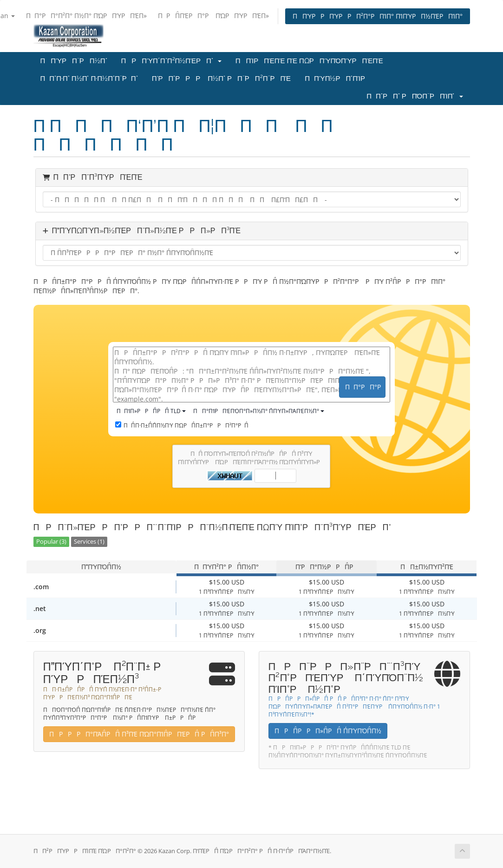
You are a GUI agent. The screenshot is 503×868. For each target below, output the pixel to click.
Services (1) (89, 542)
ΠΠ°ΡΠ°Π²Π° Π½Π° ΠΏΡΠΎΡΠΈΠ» (86, 16)
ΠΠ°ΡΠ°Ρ (365, 387)
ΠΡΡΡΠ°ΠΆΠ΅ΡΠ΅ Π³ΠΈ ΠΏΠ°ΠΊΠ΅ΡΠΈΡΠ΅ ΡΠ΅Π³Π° (139, 734)
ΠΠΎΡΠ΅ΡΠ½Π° (74, 61)
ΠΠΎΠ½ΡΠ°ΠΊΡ (338, 79)
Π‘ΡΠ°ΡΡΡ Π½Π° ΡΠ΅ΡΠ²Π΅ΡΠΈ (221, 79)
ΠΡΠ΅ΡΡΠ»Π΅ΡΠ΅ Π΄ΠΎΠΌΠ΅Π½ (328, 731)
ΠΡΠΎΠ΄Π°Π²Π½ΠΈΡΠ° (171, 61)
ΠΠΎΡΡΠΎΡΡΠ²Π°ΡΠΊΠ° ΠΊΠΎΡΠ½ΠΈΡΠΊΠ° (378, 16)
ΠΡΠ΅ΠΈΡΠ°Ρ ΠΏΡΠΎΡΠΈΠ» (213, 16)
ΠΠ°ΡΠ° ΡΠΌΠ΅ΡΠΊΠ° (415, 96)
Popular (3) (51, 542)
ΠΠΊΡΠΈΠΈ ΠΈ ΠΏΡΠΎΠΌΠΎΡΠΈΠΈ (309, 61)
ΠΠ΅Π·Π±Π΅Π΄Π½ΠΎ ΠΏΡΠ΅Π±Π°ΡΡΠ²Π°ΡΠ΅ (182, 425)
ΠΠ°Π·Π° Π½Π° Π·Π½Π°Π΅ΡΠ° (89, 79)
